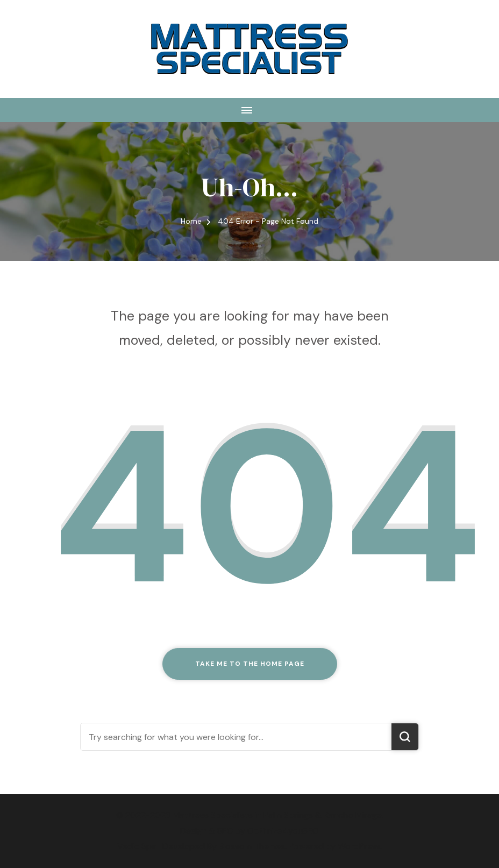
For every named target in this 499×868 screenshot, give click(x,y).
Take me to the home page (250, 664)
